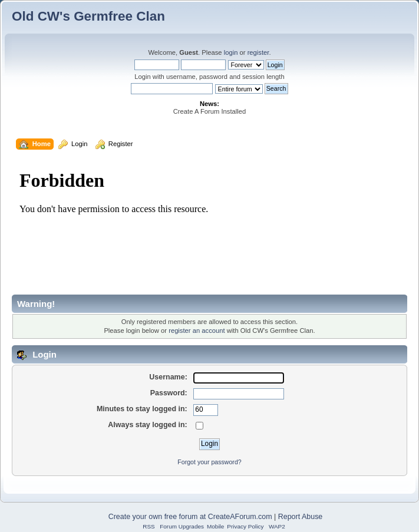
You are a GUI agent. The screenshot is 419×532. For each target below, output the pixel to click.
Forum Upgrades (182, 526)
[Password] (239, 394)
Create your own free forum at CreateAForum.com (190, 517)
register (258, 52)
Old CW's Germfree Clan (88, 16)
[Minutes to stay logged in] (206, 410)
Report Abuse (301, 517)
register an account (197, 331)
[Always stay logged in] (199, 426)
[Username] (239, 378)
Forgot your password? (209, 462)
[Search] (172, 88)
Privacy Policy (245, 526)
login (231, 52)
